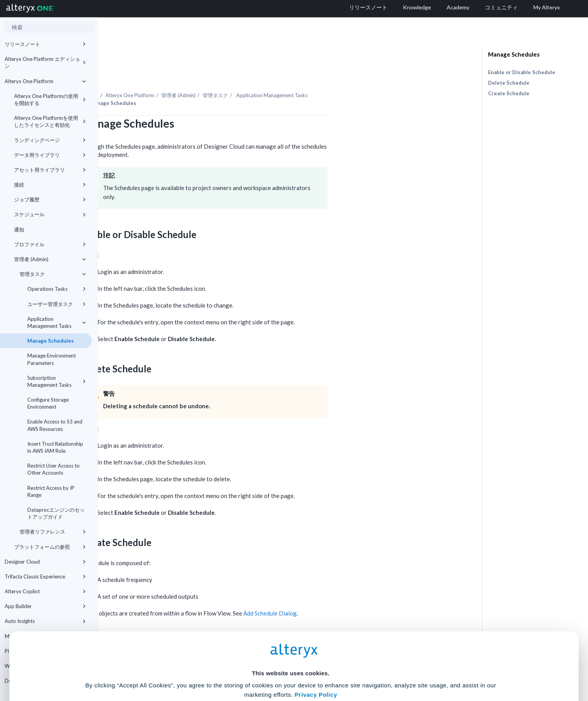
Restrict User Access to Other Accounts (53, 469)
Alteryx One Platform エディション (45, 62)
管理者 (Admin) (50, 259)
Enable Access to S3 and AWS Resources (55, 425)
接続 (50, 185)
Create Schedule (509, 93)
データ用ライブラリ (50, 155)
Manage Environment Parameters (52, 359)
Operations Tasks (57, 289)
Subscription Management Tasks (57, 381)
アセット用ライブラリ (50, 170)
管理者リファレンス (53, 532)
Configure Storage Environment (48, 403)
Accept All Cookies (235, 666)
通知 (19, 230)
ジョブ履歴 (50, 199)
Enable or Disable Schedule (522, 72)
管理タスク (53, 274)
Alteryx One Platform (45, 81)
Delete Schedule (509, 83)
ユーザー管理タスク (57, 304)
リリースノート (45, 44)
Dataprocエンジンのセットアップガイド (56, 513)
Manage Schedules (51, 341)
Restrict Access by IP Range (51, 491)
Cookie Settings (291, 643)
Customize (354, 666)
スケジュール (50, 214)
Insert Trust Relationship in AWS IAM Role (55, 447)
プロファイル (50, 244)
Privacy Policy (316, 622)
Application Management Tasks (57, 322)
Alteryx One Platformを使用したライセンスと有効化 (50, 121)
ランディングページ (50, 140)
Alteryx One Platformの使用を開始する (50, 100)
